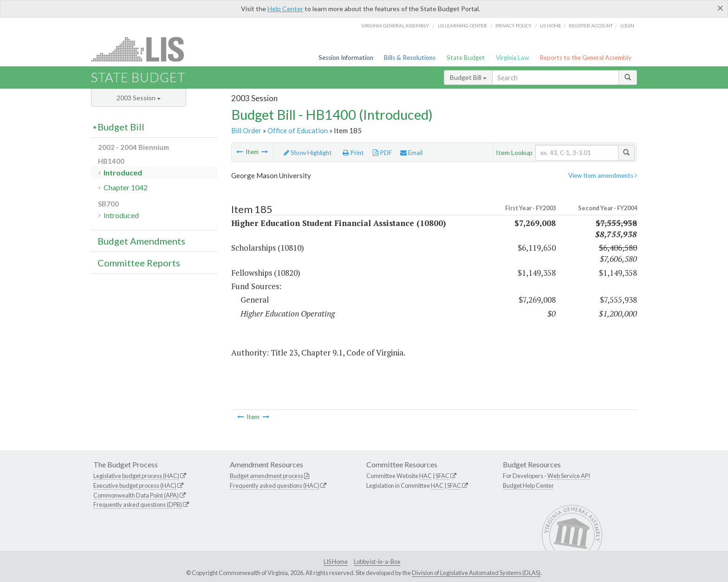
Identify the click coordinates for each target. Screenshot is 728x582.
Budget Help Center (528, 485)
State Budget (466, 58)
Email (411, 153)
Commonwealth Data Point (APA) (136, 495)
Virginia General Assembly (395, 26)
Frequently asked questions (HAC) (275, 485)
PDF (382, 153)
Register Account (591, 26)
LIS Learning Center (462, 26)
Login (627, 26)
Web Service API (569, 476)
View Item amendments (603, 175)
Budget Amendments (141, 241)
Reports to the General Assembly (585, 58)
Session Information (346, 58)
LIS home (551, 26)
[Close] (720, 8)
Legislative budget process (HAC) (136, 476)
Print (353, 153)
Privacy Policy (513, 26)
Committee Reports (139, 263)
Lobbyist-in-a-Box (377, 562)
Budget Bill (468, 77)
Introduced (123, 172)
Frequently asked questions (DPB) (138, 504)
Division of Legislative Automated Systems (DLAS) (476, 573)
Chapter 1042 (126, 187)
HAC (426, 476)
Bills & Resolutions (410, 58)
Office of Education (298, 130)
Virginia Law (512, 58)
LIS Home (336, 562)
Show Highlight (308, 153)
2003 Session (139, 98)
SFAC (442, 476)
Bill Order (246, 130)
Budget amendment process (266, 476)
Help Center (285, 9)
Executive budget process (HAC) (135, 485)
